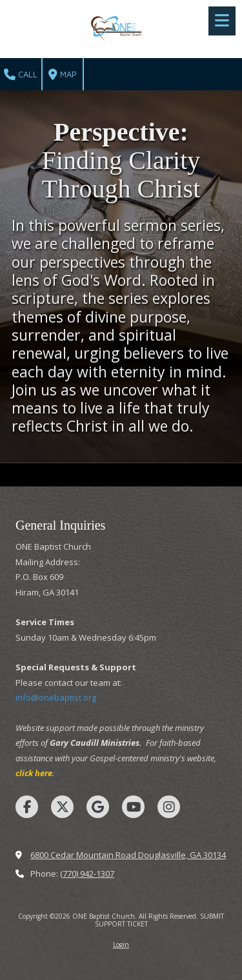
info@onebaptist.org (56, 697)
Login (121, 945)
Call (21, 75)
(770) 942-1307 (87, 874)
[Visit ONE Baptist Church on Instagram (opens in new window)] (169, 807)
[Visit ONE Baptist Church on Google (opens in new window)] (98, 807)
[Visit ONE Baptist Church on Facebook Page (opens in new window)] (27, 807)
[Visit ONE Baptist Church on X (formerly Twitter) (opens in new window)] (62, 807)
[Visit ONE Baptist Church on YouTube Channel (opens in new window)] (133, 807)
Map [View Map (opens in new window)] (63, 75)
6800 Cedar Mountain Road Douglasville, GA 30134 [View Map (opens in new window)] (128, 855)
